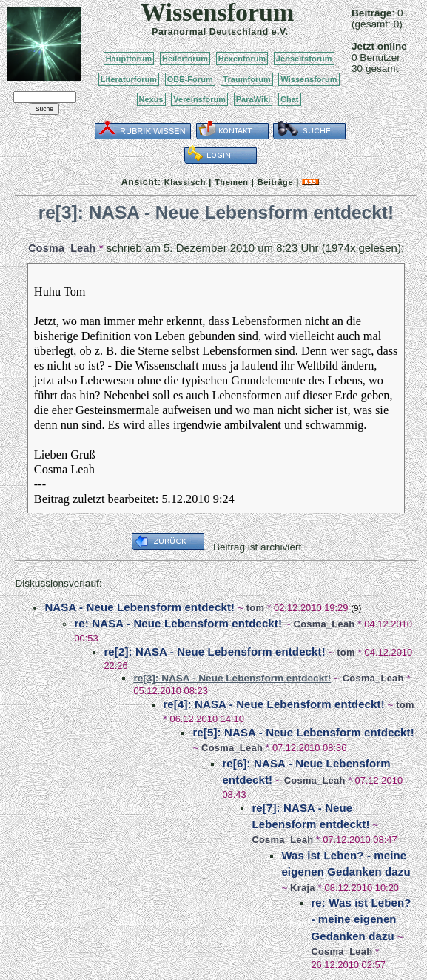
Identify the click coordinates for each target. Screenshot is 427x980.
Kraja (303, 888)
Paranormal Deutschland (210, 32)
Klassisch (185, 182)
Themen (231, 182)
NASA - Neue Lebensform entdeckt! (139, 607)
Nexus (151, 99)
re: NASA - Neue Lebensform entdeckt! (178, 623)
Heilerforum (185, 59)
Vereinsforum (199, 99)
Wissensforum (309, 79)
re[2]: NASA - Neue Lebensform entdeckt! (214, 651)
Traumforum (247, 79)
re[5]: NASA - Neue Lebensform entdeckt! (303, 732)
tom (255, 608)
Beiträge (275, 182)
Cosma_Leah (62, 248)
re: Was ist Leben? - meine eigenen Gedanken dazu (361, 919)
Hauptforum (129, 59)
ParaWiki (253, 99)
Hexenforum (242, 59)
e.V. (280, 32)
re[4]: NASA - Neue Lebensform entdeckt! (273, 704)
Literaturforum (129, 79)
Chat (290, 99)
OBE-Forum (190, 79)
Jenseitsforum (304, 59)
